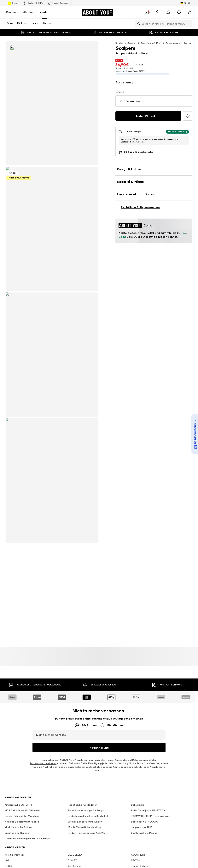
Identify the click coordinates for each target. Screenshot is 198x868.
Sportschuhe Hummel (17, 554)
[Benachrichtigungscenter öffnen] (168, 12)
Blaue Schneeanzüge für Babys (86, 531)
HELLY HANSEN (14, 598)
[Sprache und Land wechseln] (185, 3)
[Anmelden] (157, 12)
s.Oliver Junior (76, 609)
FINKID (8, 587)
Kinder (44, 12)
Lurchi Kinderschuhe (143, 598)
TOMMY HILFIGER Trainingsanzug (151, 537)
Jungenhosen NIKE (142, 548)
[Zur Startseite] (97, 12)
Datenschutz (93, 708)
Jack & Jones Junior (16, 592)
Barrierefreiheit (146, 708)
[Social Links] (9, 648)
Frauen (11, 12)
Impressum (124, 708)
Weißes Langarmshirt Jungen (85, 542)
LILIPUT (72, 598)
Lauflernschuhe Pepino (144, 554)
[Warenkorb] (190, 12)
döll (7, 581)
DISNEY (72, 581)
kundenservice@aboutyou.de (75, 488)
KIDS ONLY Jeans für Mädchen (22, 531)
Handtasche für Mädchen (83, 526)
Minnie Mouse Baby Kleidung (84, 548)
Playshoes (137, 604)
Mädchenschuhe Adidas (18, 548)
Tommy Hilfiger (140, 587)
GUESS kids (75, 587)
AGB (109, 708)
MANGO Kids (12, 604)
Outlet (13, 3)
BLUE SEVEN (75, 576)
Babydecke (138, 526)
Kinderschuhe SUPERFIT (18, 526)
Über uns (20, 708)
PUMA (8, 609)
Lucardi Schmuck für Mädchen (22, 537)
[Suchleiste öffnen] (138, 24)
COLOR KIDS (138, 576)
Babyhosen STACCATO (145, 542)
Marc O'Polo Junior (79, 604)
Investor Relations (68, 708)
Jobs (49, 708)
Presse (36, 708)
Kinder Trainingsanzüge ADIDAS (86, 554)
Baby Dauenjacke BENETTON (148, 531)
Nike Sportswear (15, 576)
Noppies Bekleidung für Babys (22, 542)
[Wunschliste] (179, 12)
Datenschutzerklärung (43, 484)
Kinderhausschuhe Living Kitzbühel (88, 537)
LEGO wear (138, 592)
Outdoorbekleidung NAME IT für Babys (27, 559)
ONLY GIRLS (75, 592)
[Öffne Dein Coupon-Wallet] (147, 12)
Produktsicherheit (172, 708)
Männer (28, 12)
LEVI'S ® (136, 581)
